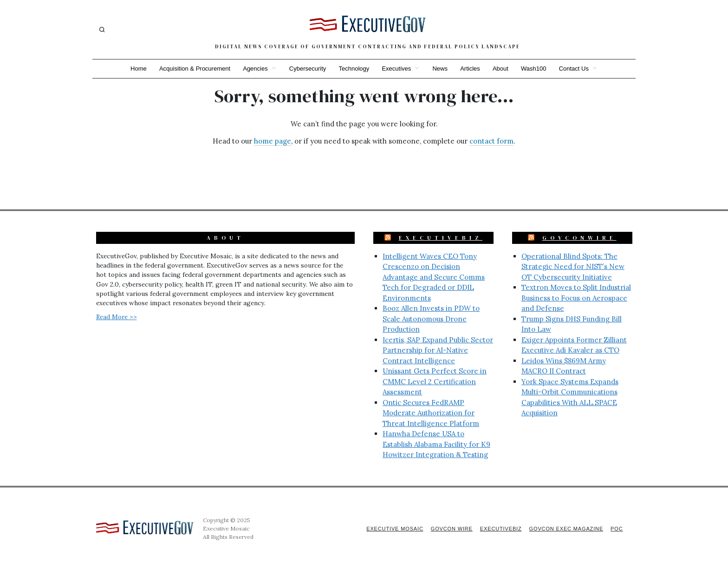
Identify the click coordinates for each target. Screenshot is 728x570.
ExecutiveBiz (441, 238)
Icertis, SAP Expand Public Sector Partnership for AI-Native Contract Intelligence (438, 350)
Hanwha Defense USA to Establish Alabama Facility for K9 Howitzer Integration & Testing (436, 444)
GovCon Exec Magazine (565, 529)
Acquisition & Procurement (193, 69)
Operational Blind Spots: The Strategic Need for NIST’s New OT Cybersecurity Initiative (573, 267)
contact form (491, 141)
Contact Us (576, 69)
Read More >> (117, 317)
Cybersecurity (307, 69)
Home (137, 69)
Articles (471, 69)
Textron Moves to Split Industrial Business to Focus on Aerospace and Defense (576, 298)
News (440, 69)
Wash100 (535, 69)
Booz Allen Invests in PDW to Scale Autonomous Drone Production (431, 319)
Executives (396, 69)
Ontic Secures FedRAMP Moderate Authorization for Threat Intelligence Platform (431, 413)
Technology (354, 69)
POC (617, 529)
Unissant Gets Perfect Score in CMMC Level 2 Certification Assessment (435, 381)
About (501, 69)
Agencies (254, 69)
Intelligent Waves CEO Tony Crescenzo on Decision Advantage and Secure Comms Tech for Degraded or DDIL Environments (434, 277)
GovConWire (579, 238)
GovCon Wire (449, 529)
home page (273, 141)
